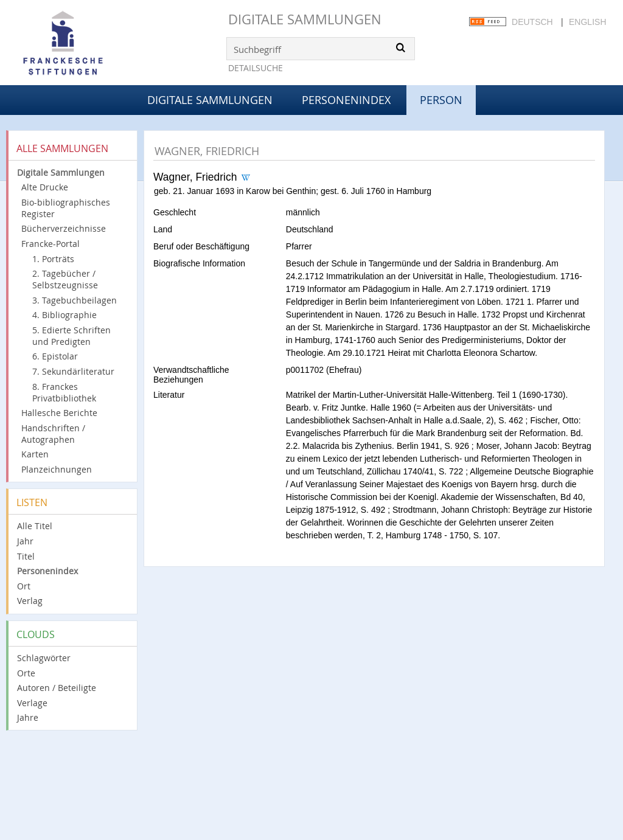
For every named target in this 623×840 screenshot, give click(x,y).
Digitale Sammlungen (305, 19)
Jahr (25, 541)
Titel (26, 556)
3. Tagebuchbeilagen (75, 300)
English (587, 22)
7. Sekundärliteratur (73, 371)
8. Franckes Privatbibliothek (64, 392)
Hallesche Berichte (59, 413)
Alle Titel (35, 526)
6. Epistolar (55, 356)
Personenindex (346, 100)
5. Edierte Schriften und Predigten (71, 336)
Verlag (30, 601)
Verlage (32, 703)
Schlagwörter (44, 658)
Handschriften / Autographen (53, 434)
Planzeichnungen (57, 469)
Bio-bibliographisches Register (66, 208)
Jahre (28, 717)
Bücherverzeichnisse (64, 228)
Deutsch (532, 22)
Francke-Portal (50, 244)
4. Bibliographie (64, 315)
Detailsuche (256, 68)
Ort (24, 586)
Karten (35, 454)
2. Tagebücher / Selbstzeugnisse (65, 279)
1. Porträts (53, 259)
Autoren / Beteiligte (57, 688)
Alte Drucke (45, 187)
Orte (26, 673)
